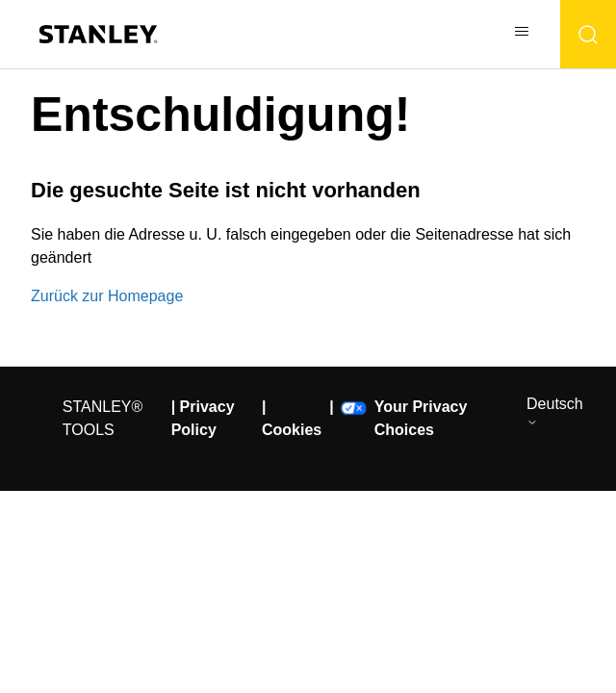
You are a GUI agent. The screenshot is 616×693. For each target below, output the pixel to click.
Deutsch (555, 412)
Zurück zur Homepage (107, 296)
